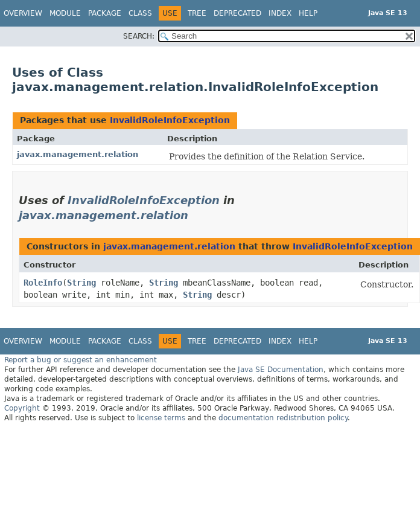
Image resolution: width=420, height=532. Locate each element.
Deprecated (237, 13)
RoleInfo (43, 283)
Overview (23, 13)
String (81, 283)
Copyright (22, 408)
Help (308, 13)
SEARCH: (139, 36)
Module (65, 13)
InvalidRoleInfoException (170, 120)
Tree (197, 13)
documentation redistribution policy (283, 418)
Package (105, 13)
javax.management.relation (78, 154)
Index (280, 13)
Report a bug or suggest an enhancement (81, 360)
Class (140, 13)
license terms (161, 418)
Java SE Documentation (281, 370)
